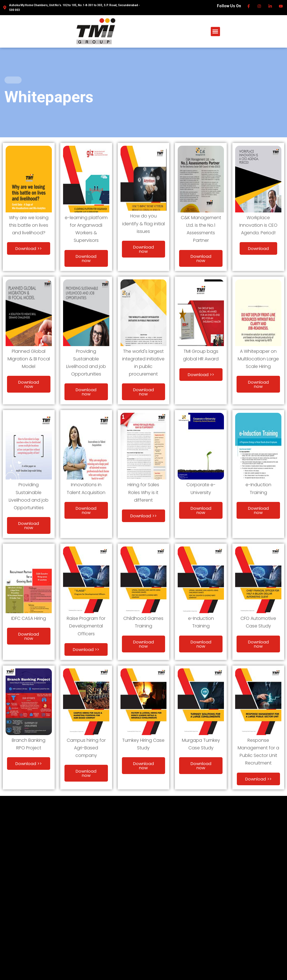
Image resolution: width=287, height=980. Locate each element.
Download (258, 248)
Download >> (29, 248)
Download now (86, 258)
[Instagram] (260, 6)
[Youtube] (281, 6)
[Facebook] (249, 6)
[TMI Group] (96, 31)
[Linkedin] (270, 6)
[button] (215, 32)
